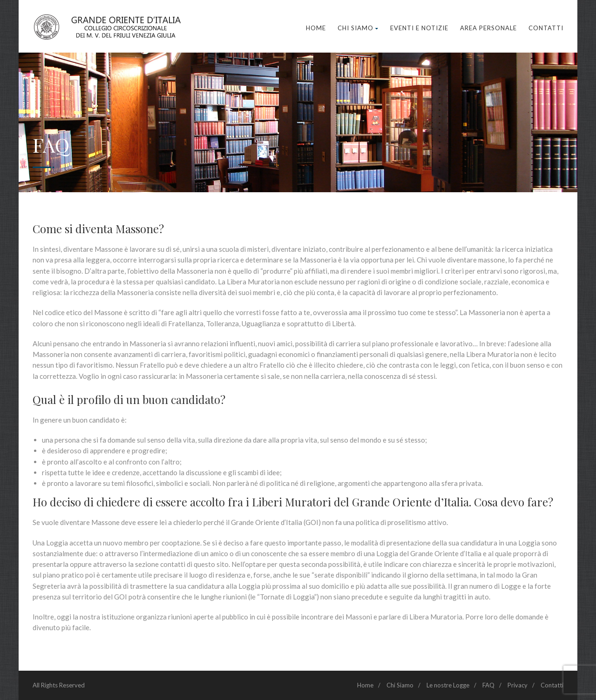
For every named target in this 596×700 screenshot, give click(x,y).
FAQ (488, 685)
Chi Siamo (358, 28)
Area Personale (488, 28)
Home (316, 28)
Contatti (546, 28)
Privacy (518, 685)
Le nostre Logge (448, 685)
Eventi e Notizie (419, 28)
